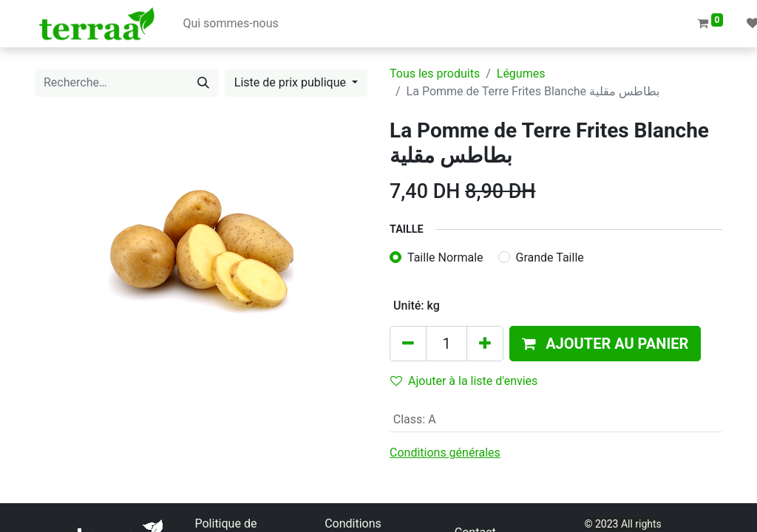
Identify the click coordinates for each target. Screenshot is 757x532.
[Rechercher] (203, 83)
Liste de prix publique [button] (292, 82)
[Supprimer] (408, 344)
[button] (605, 344)
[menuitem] (230, 24)
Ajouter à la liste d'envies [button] (464, 381)
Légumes (521, 74)
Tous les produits (435, 74)
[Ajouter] (485, 344)
